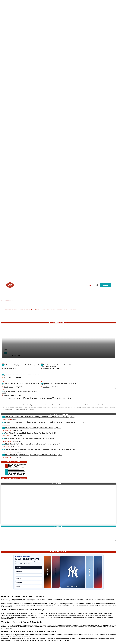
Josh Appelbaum (8, 436)
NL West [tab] (19, 586)
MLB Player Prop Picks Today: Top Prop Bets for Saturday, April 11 (34, 455)
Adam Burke (6, 425)
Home (2, 300)
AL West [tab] (19, 575)
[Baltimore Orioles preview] (48, 572)
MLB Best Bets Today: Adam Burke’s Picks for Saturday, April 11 (33, 444)
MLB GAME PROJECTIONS (12, 469)
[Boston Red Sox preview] (56, 572)
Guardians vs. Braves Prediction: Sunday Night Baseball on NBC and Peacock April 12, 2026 (44, 422)
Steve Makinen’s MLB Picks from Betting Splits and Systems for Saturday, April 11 (40, 449)
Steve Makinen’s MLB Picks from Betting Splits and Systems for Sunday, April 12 (40, 417)
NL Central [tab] (19, 583)
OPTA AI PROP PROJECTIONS (14, 470)
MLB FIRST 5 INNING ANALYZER (17, 473)
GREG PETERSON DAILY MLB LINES (14, 468)
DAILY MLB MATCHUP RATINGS (17, 471)
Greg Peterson (7, 441)
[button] (90, 285)
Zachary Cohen (7, 430)
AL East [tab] (19, 567)
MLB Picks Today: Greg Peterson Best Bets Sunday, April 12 (31, 438)
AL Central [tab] (19, 571)
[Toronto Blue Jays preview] (98, 572)
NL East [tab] (19, 579)
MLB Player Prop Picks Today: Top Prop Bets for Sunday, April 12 (33, 428)
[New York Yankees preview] (73, 572)
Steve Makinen (7, 420)
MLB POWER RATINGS (14, 472)
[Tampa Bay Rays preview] (90, 572)
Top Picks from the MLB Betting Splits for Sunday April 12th (31, 433)
